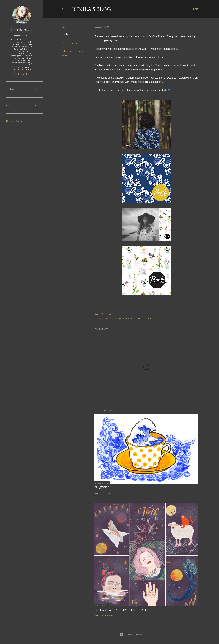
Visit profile (22, 74)
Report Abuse (15, 121)
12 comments (108, 493)
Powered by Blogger (131, 635)
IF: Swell (102, 488)
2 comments (107, 615)
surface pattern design (73, 51)
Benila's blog (91, 9)
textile (64, 55)
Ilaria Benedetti (22, 29)
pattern (65, 39)
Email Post (107, 314)
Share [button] (64, 27)
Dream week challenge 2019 (121, 610)
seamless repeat (70, 43)
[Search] (196, 9)
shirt (63, 47)
